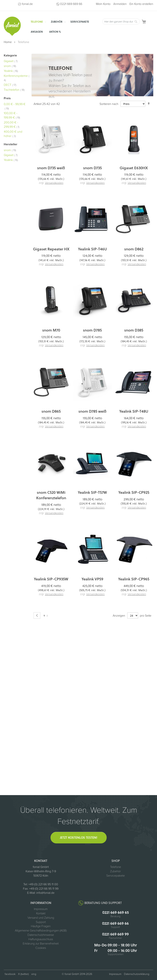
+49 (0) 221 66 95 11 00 (43, 884)
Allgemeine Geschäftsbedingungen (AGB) (41, 931)
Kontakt (41, 913)
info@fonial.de (45, 893)
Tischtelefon (14, 90)
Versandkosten (54, 183)
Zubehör (115, 871)
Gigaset (11, 61)
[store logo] (12, 26)
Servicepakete (116, 876)
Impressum (41, 909)
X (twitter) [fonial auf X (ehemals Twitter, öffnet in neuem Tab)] (23, 974)
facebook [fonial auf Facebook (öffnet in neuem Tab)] (10, 974)
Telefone (116, 867)
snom (10, 66)
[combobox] (121, 22)
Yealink (11, 71)
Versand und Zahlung (41, 918)
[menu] (64, 27)
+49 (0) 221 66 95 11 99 (44, 889)
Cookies (41, 948)
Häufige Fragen (41, 926)
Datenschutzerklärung (137, 974)
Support (41, 922)
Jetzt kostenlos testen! (79, 837)
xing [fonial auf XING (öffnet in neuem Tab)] (34, 974)
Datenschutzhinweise (41, 935)
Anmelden (120, 4)
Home (8, 42)
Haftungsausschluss (41, 939)
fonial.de (27, 4)
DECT (10, 85)
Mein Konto (103, 4)
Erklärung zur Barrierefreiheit (41, 944)
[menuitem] (38, 22)
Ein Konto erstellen (141, 4)
